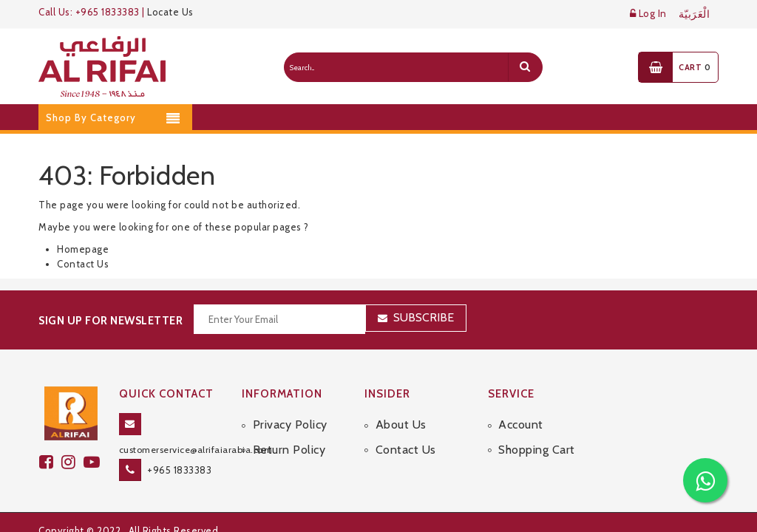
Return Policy (289, 450)
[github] (72, 462)
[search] (525, 67)
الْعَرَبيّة (695, 14)
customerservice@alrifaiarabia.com (196, 450)
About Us (401, 424)
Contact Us (83, 264)
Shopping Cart (537, 450)
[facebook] (50, 462)
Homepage (83, 249)
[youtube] (94, 462)
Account (521, 424)
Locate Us (170, 12)
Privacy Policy (290, 424)
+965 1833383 (179, 470)
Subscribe (424, 317)
